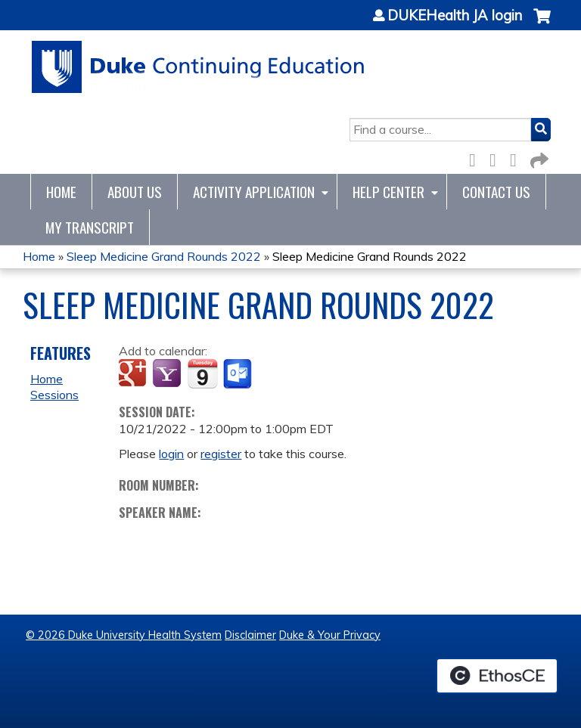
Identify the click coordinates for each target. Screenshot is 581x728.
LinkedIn (517, 158)
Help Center (388, 192)
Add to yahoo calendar (168, 374)
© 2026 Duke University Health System (124, 635)
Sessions (54, 395)
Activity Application (254, 192)
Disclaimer (250, 635)
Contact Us (496, 192)
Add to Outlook (239, 374)
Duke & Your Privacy (330, 635)
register (221, 454)
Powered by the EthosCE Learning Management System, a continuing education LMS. (497, 676)
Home (61, 192)
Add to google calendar (134, 374)
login (171, 454)
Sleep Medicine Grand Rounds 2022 (164, 256)
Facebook (477, 158)
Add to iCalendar (202, 373)
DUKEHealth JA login (455, 16)
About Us (135, 192)
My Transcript (90, 227)
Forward (538, 158)
